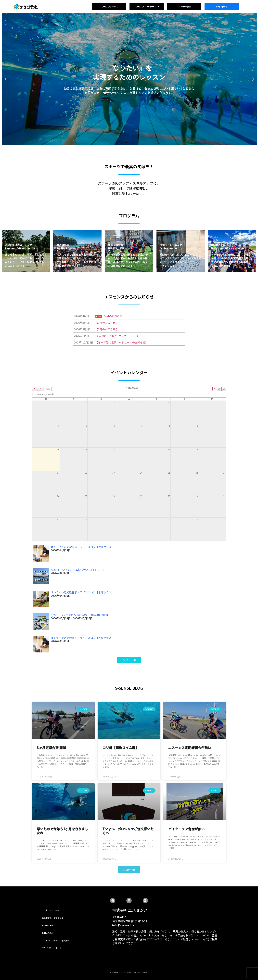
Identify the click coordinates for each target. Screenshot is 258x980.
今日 (48, 389)
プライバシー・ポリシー (53, 948)
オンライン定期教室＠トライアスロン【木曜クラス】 (82, 592)
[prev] (35, 389)
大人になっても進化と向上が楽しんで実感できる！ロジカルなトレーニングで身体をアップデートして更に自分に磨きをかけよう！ (77, 260)
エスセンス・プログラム (147, 7)
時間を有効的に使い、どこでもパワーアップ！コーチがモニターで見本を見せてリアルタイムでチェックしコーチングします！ (181, 260)
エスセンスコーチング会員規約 (56, 940)
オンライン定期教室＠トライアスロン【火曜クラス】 (82, 547)
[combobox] (43, 394)
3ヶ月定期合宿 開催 (51, 748)
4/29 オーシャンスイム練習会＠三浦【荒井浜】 (79, 570)
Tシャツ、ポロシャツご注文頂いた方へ (128, 831)
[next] (41, 389)
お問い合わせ (222, 6)
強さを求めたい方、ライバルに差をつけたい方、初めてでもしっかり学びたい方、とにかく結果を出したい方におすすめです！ (25, 260)
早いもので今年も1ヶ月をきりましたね (63, 831)
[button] (126, 143)
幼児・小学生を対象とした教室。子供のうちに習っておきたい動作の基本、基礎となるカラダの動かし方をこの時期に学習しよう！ (128, 260)
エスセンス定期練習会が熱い (190, 748)
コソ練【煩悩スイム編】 (121, 748)
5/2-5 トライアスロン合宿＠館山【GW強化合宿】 (80, 615)
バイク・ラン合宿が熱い (186, 829)
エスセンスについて (109, 6)
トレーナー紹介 (184, 6)
